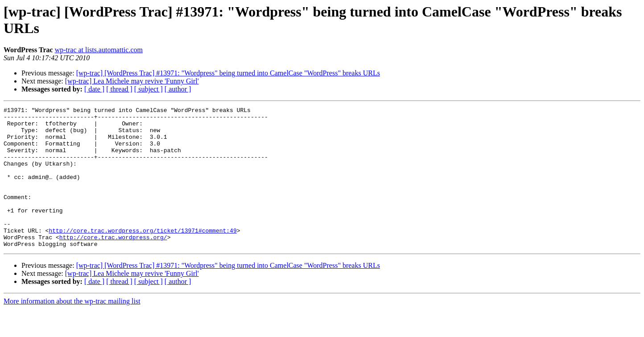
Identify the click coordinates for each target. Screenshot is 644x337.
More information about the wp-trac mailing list (72, 329)
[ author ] (178, 89)
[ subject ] (149, 89)
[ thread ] (119, 89)
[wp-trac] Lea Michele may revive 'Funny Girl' (132, 81)
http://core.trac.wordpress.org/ (113, 264)
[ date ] (94, 89)
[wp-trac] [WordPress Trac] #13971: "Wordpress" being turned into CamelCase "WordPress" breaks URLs (228, 73)
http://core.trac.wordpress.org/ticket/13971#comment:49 (142, 256)
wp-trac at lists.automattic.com (99, 50)
